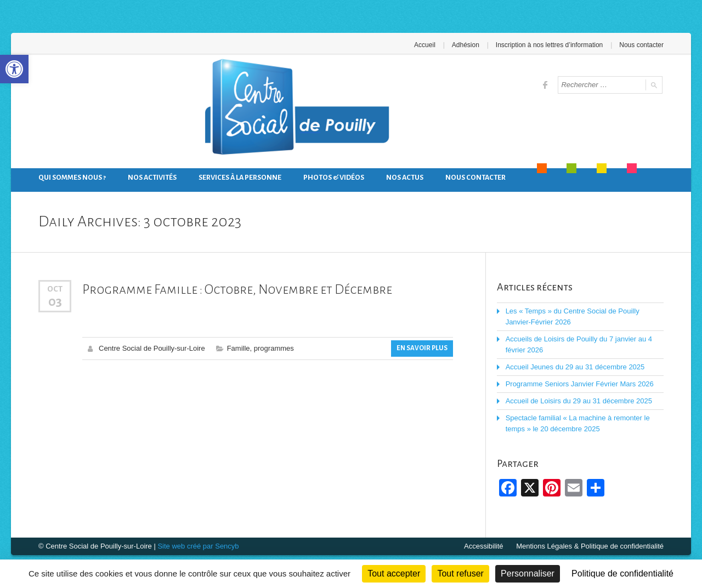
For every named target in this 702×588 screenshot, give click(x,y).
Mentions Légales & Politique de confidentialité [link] (590, 546)
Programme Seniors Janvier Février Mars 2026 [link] (580, 384)
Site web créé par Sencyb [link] (198, 546)
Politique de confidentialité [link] (622, 573)
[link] (14, 69)
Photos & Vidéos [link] (334, 178)
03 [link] (55, 301)
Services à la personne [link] (240, 178)
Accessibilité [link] (484, 546)
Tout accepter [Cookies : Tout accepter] (394, 573)
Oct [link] (55, 289)
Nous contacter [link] (641, 45)
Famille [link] (239, 348)
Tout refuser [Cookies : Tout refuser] (460, 573)
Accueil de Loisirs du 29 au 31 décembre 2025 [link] (579, 401)
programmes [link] (274, 348)
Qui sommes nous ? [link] (72, 178)
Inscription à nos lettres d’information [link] (549, 45)
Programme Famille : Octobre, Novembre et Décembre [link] (237, 289)
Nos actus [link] (405, 178)
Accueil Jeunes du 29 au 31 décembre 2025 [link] (575, 367)
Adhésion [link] (466, 45)
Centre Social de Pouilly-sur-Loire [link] (152, 348)
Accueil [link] (425, 45)
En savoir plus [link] (422, 348)
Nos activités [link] (152, 178)
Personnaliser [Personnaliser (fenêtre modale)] (528, 573)
